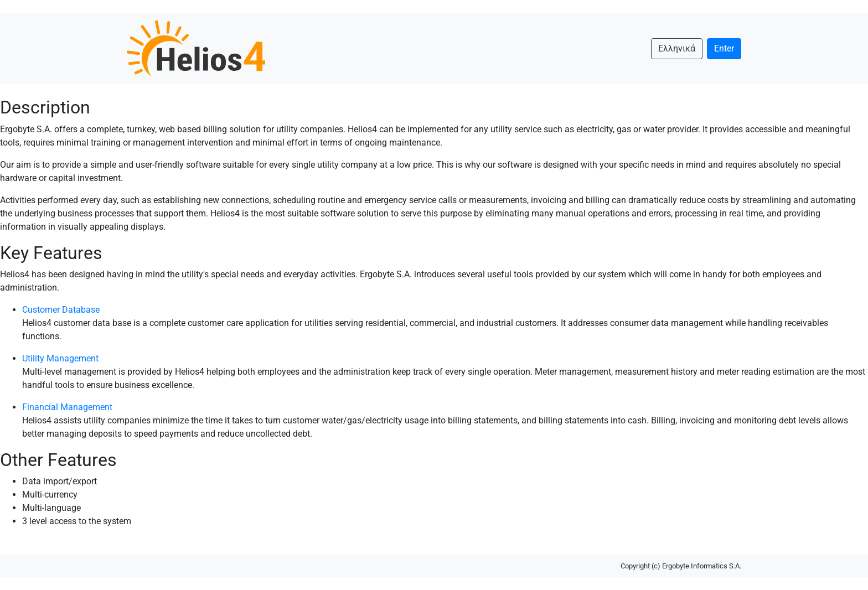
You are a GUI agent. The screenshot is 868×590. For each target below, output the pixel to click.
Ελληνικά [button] (677, 48)
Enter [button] (724, 48)
